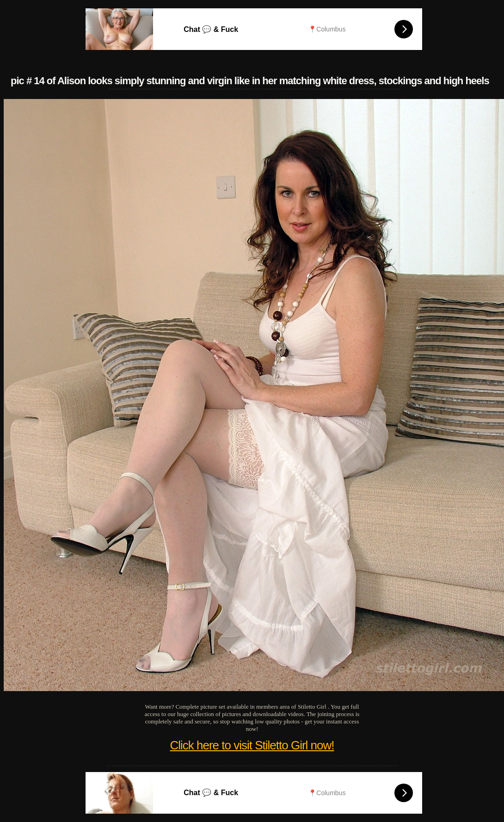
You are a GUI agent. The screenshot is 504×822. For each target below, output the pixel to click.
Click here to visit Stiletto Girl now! (252, 745)
